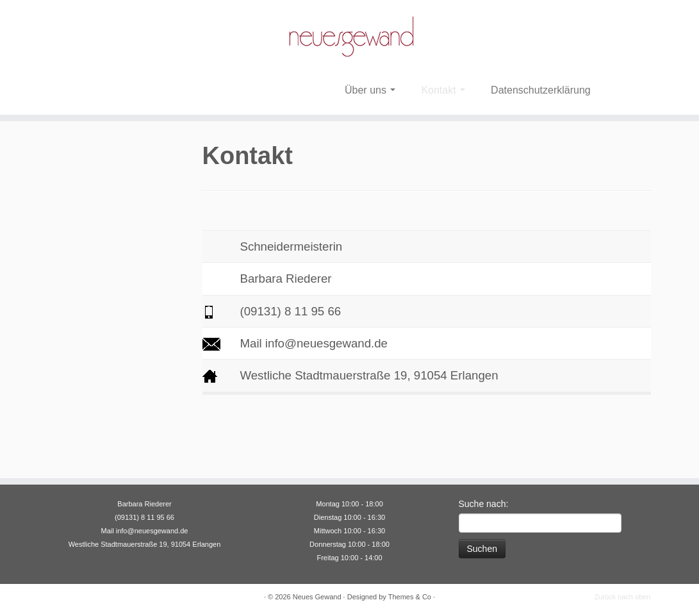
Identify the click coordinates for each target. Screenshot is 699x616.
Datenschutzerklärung (541, 90)
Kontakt (443, 90)
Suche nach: (484, 504)
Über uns (370, 90)
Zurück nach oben (622, 597)
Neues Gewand (317, 597)
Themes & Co (410, 597)
